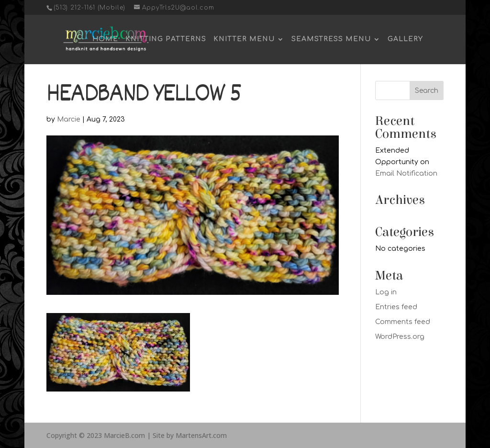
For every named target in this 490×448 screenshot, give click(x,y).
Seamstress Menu (331, 39)
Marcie (69, 119)
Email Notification (406, 174)
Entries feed (396, 307)
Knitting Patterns (166, 39)
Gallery (405, 39)
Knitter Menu (244, 39)
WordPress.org (400, 337)
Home (105, 39)
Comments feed (403, 322)
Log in (386, 292)
